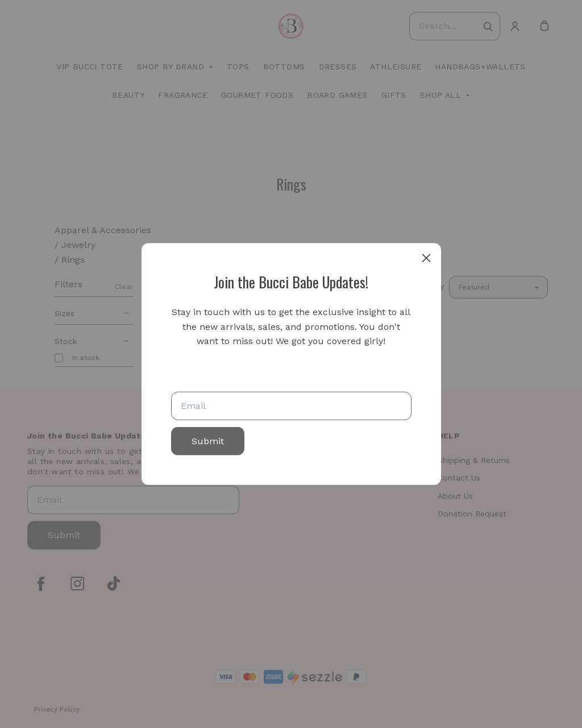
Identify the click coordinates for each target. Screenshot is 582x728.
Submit (208, 440)
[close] (426, 258)
